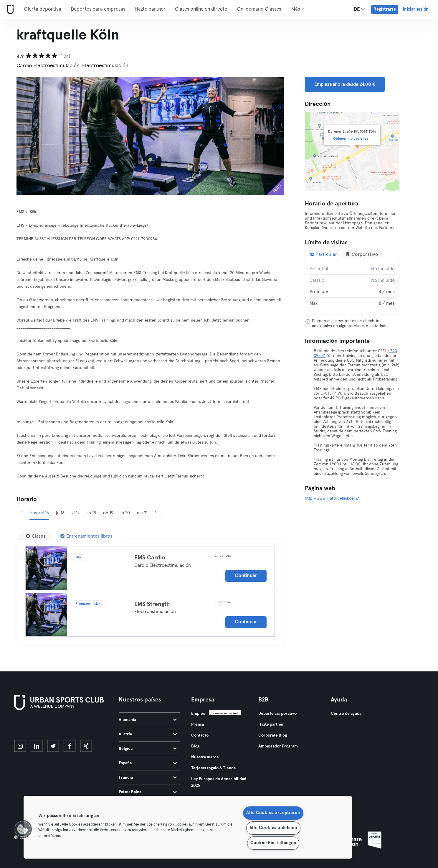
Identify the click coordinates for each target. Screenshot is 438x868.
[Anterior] (37, 136)
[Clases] (36, 536)
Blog (195, 746)
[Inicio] (9, 10)
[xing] (86, 746)
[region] (188, 827)
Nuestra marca (205, 757)
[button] (23, 829)
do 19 (108, 513)
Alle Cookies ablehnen (273, 828)
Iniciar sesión (416, 9)
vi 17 (76, 513)
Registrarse (385, 9)
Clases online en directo (201, 9)
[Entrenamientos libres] (86, 536)
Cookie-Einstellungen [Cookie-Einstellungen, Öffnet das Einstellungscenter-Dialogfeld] (273, 843)
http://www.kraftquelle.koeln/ (332, 498)
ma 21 (142, 513)
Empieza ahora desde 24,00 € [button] (345, 84)
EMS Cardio (150, 558)
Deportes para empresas (98, 9)
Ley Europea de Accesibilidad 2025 (219, 782)
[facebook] (70, 746)
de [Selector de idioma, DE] (359, 9)
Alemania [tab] (148, 720)
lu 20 (125, 513)
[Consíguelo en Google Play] (77, 726)
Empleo (198, 714)
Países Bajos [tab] (148, 792)
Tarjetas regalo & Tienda (213, 768)
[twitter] (53, 746)
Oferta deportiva (43, 9)
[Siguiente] (264, 136)
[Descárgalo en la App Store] (34, 726)
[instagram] (20, 746)
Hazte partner (150, 9)
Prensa (197, 724)
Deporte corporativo (277, 714)
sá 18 (91, 513)
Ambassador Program (278, 746)
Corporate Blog (273, 735)
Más (298, 9)
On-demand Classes (259, 9)
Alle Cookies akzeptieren (273, 813)
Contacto (200, 735)
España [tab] (148, 763)
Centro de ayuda (346, 714)
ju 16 (60, 513)
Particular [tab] (323, 254)
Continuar (246, 576)
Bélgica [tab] (148, 749)
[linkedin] (37, 746)
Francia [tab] (148, 778)
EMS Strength (152, 604)
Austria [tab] (148, 734)
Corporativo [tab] (362, 254)
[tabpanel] (352, 286)
